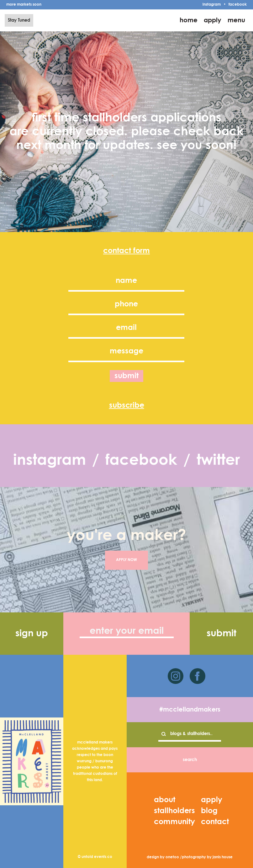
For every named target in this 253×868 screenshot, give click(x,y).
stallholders (174, 811)
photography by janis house (207, 857)
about (165, 800)
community (174, 822)
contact (215, 822)
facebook (238, 5)
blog (209, 811)
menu (236, 20)
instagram (212, 5)
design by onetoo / (164, 857)
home (189, 20)
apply (213, 20)
